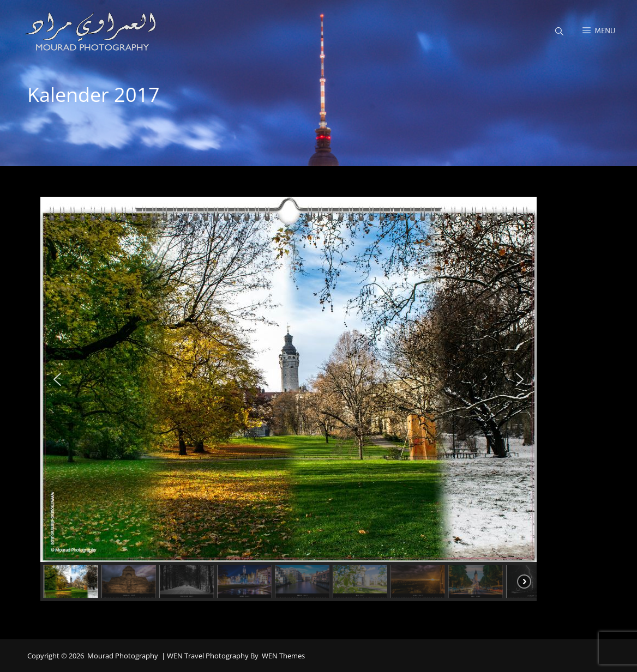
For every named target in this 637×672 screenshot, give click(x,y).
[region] (318, 399)
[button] (57, 379)
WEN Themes (283, 656)
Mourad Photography (123, 656)
